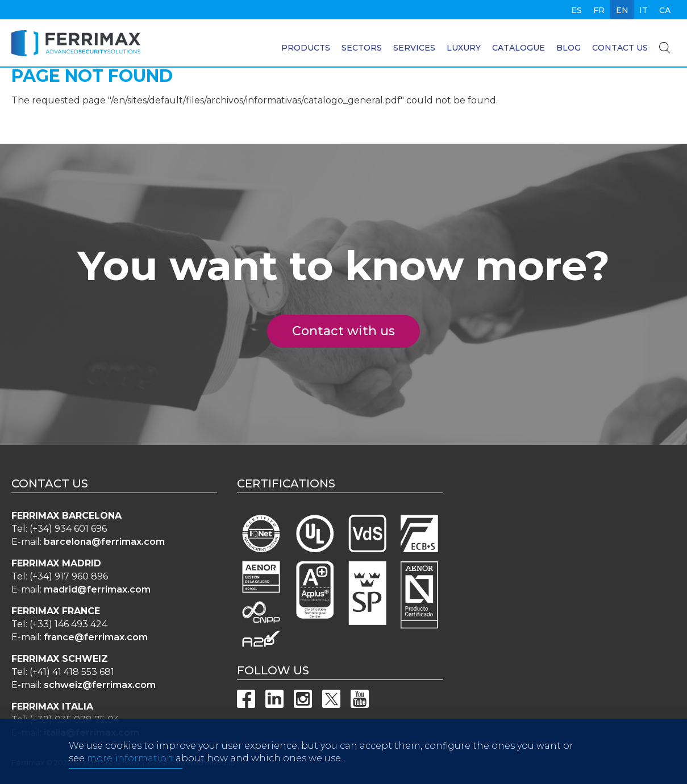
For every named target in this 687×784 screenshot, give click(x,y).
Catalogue (519, 48)
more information (130, 772)
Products (306, 48)
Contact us (620, 48)
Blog (569, 48)
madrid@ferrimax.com (97, 589)
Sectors (362, 48)
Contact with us (350, 331)
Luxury (464, 48)
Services (414, 48)
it (644, 10)
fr (599, 10)
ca (665, 10)
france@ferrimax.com (96, 637)
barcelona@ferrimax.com (104, 542)
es (576, 10)
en (622, 10)
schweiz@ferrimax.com (100, 685)
